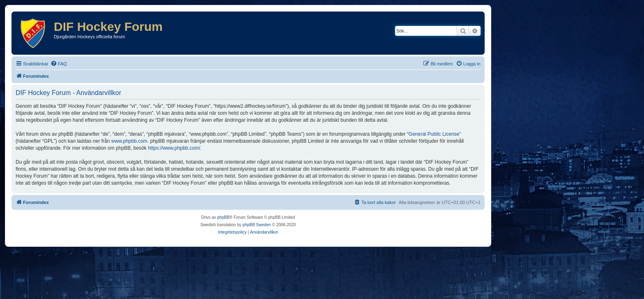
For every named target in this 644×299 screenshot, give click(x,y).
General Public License (434, 134)
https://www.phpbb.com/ (174, 148)
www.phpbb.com (129, 141)
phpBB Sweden (257, 225)
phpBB (223, 217)
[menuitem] (59, 64)
